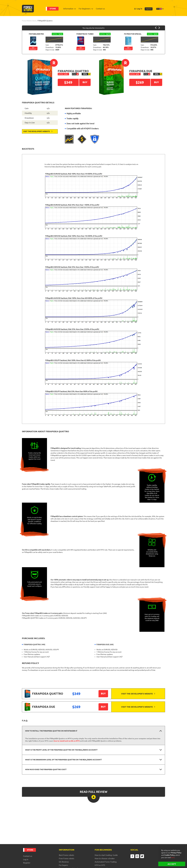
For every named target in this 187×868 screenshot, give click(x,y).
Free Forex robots (67, 858)
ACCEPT (172, 864)
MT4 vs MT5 (100, 865)
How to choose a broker (105, 858)
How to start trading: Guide (106, 855)
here (173, 857)
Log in (138, 9)
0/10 (63, 74)
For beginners (85, 9)
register (149, 9)
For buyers (63, 865)
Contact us (100, 9)
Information (69, 9)
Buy (103, 694)
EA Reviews (64, 862)
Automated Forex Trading (106, 862)
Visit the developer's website (38, 132)
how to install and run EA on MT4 (67, 741)
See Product (33, 48)
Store (53, 9)
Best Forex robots (66, 855)
